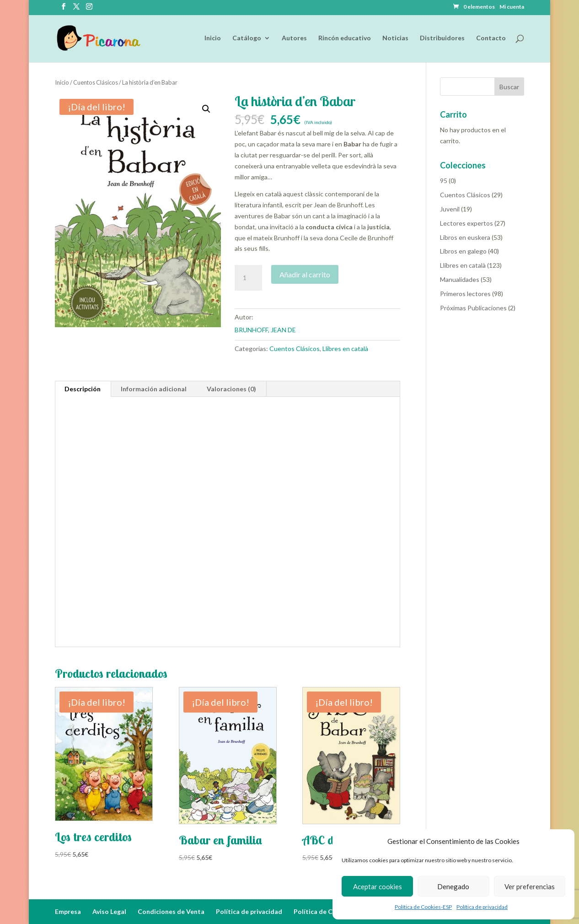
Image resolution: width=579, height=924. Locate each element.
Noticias (395, 38)
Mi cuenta (512, 7)
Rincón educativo (345, 38)
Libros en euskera (465, 237)
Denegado (453, 886)
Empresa (68, 911)
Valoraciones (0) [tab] (231, 389)
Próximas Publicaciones (473, 308)
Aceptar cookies (378, 886)
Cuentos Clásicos (96, 82)
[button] (206, 109)
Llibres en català (345, 349)
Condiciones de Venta (171, 911)
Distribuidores (442, 38)
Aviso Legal (109, 911)
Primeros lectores (465, 294)
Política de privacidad (482, 907)
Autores (294, 38)
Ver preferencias (530, 886)
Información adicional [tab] (154, 389)
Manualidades (460, 279)
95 (444, 181)
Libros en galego (463, 251)
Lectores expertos (466, 223)
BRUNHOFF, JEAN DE (265, 330)
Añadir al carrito (305, 274)
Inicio (213, 38)
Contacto (491, 38)
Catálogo (247, 38)
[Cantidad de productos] (248, 278)
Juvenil (450, 209)
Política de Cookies (323, 911)
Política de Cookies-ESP (423, 907)
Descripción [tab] (83, 389)
